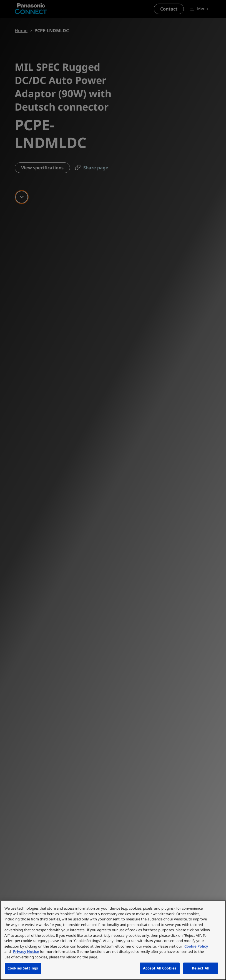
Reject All (201, 968)
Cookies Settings (23, 968)
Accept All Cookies (160, 968)
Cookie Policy (196, 946)
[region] (113, 940)
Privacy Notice (26, 951)
